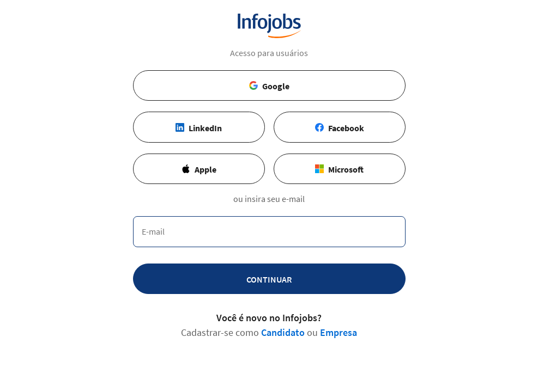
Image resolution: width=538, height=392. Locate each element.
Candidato (283, 332)
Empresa (338, 332)
